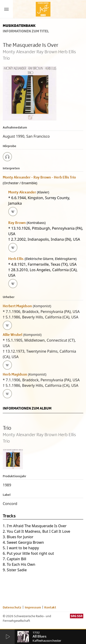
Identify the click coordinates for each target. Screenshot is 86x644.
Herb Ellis (16, 259)
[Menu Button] (6, 9)
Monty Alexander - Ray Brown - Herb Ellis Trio (39, 177)
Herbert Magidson (17, 306)
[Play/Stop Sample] (7, 157)
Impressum (33, 607)
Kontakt (50, 607)
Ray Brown (17, 223)
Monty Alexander (22, 192)
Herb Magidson (15, 374)
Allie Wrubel (12, 335)
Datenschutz (12, 607)
